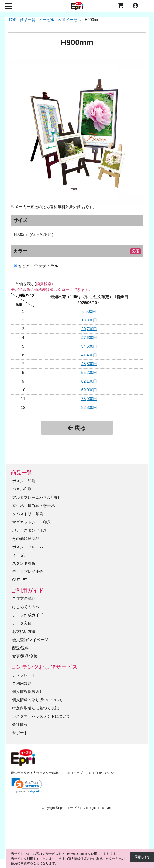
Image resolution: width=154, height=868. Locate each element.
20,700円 (89, 329)
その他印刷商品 (26, 538)
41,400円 (89, 355)
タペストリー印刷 (28, 514)
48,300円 (89, 364)
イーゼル (20, 555)
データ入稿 (22, 623)
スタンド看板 (24, 563)
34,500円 (89, 346)
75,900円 (89, 399)
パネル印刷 (22, 489)
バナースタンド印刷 (30, 530)
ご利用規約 (22, 683)
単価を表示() (34, 284)
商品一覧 (22, 473)
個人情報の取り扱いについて (37, 700)
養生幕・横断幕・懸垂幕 (34, 505)
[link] (27, 785)
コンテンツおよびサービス (44, 667)
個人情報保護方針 (28, 691)
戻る (77, 428)
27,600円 (89, 338)
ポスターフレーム (28, 547)
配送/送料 (20, 648)
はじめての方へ (26, 607)
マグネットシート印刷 (32, 522)
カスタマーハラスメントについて (41, 716)
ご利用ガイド (27, 590)
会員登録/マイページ (30, 640)
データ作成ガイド (28, 615)
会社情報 (20, 724)
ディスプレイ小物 (28, 571)
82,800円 (89, 407)
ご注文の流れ (24, 599)
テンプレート (24, 675)
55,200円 (89, 373)
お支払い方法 (24, 631)
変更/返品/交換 (25, 656)
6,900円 (89, 311)
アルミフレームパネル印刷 (35, 497)
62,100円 (89, 381)
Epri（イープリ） (70, 808)
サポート (20, 733)
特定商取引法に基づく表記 (35, 708)
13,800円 (89, 320)
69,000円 (89, 390)
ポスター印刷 (24, 481)
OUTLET (20, 580)
